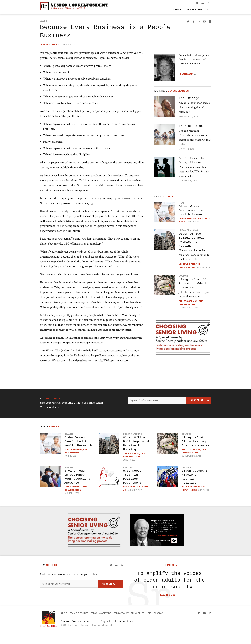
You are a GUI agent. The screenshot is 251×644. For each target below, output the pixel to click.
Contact (158, 613)
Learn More (186, 74)
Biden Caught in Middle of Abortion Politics (196, 477)
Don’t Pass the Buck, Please (192, 160)
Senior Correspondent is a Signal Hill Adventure (97, 621)
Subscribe (197, 400)
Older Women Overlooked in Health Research (193, 210)
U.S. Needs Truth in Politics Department (132, 477)
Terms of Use (138, 613)
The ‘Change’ (190, 98)
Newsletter (194, 10)
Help (149, 613)
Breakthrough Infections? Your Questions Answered (77, 477)
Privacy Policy (121, 613)
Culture (184, 276)
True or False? (192, 126)
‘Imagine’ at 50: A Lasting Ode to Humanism (194, 283)
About (177, 10)
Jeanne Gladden (50, 45)
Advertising (105, 613)
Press (94, 613)
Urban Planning (188, 230)
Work (43, 22)
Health (183, 203)
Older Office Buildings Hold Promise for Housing (192, 240)
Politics (128, 467)
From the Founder (79, 613)
